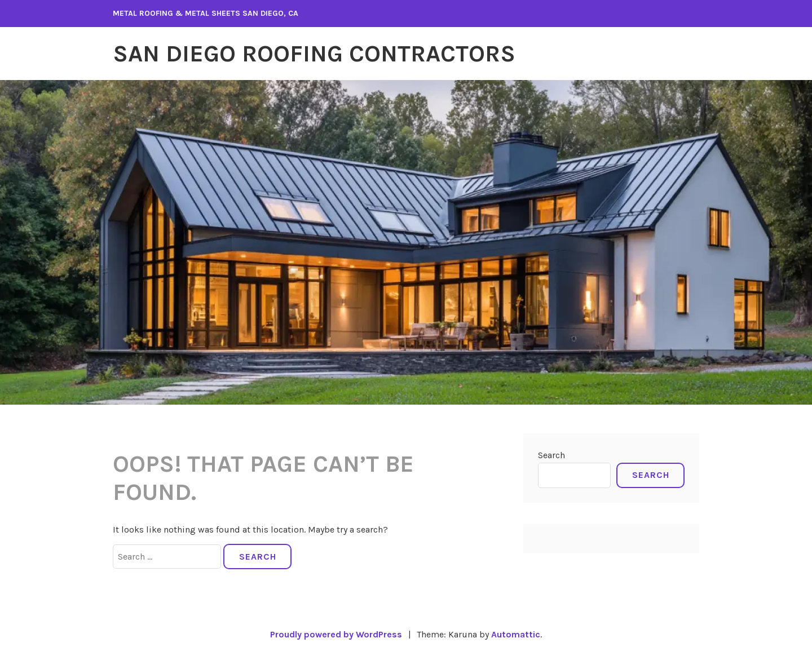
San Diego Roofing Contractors (314, 54)
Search (551, 455)
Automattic (516, 634)
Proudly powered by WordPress (336, 634)
